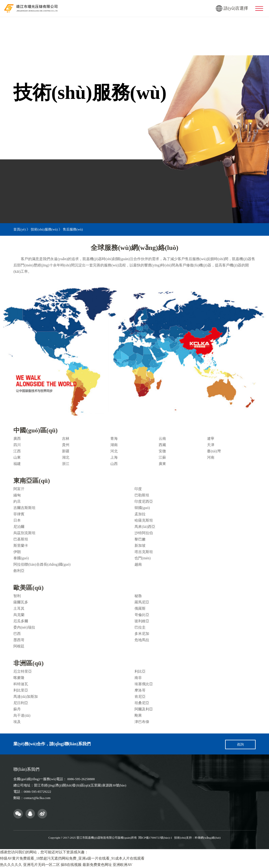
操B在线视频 (71, 865)
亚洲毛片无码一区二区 (42, 865)
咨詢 (240, 744)
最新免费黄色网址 (97, 865)
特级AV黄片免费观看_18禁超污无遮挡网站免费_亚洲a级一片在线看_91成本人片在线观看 (72, 858)
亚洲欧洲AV (122, 865)
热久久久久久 (11, 865)
